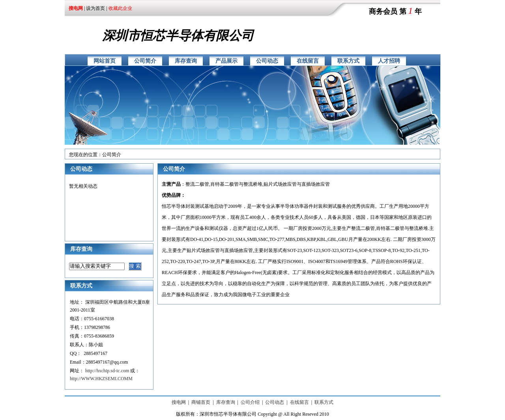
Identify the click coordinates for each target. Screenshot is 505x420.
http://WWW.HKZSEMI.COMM (101, 379)
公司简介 (145, 61)
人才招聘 (389, 61)
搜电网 (179, 402)
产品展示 (226, 61)
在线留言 (308, 61)
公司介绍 (250, 402)
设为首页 (95, 8)
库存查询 (186, 61)
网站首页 (105, 61)
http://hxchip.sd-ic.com (107, 371)
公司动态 (267, 61)
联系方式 (348, 61)
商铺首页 (201, 402)
